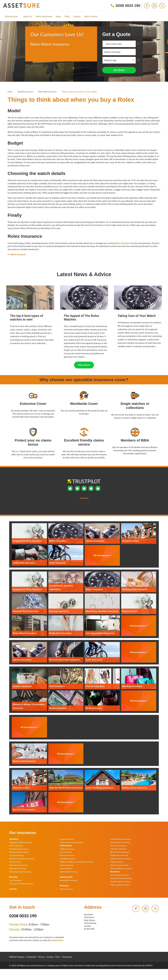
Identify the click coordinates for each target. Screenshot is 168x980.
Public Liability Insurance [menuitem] (120, 885)
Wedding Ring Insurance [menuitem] (19, 849)
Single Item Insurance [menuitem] (18, 868)
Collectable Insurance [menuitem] (68, 872)
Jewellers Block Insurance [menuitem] (121, 881)
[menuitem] (11, 16)
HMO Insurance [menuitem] (117, 862)
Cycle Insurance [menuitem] (15, 880)
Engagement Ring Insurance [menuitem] (20, 842)
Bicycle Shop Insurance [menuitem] (120, 875)
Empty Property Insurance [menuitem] (121, 859)
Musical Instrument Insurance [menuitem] (72, 842)
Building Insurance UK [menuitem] (119, 855)
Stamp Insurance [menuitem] (66, 865)
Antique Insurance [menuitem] (67, 849)
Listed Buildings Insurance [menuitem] (121, 839)
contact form (57, 940)
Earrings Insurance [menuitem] (17, 855)
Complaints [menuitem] (31, 957)
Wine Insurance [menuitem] (66, 868)
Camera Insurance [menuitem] (67, 839)
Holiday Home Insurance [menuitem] (120, 842)
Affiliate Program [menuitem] (17, 957)
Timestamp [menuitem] (67, 957)
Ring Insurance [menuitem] (15, 862)
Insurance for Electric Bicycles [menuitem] (21, 884)
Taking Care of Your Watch (137, 316)
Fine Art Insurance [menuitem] (67, 855)
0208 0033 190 (23, 916)
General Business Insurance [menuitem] (121, 878)
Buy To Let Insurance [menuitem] (119, 846)
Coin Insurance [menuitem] (66, 852)
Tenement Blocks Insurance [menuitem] (121, 868)
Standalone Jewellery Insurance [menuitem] (22, 859)
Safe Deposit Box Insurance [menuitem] (20, 872)
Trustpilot (35, 55)
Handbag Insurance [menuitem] (67, 859)
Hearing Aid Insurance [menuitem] (69, 880)
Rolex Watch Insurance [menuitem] (18, 865)
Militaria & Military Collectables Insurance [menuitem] (76, 862)
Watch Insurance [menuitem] (16, 846)
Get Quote (119, 70)
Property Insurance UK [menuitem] (120, 865)
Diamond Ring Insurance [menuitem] (19, 852)
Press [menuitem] (58, 957)
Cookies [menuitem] (50, 957)
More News (84, 365)
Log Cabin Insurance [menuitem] (119, 849)
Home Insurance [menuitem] (66, 889)
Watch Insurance (18, 254)
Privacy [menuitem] (41, 957)
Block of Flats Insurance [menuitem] (120, 852)
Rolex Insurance (122, 243)
